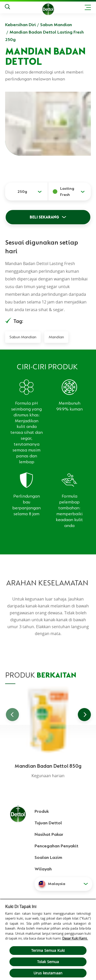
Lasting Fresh (67, 192)
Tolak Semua (48, 962)
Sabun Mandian (56, 25)
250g (22, 192)
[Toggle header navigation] (88, 7)
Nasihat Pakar (49, 834)
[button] (63, 884)
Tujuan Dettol (48, 823)
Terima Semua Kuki (48, 950)
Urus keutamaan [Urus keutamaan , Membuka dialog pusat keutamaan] (48, 973)
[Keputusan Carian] (7, 7)
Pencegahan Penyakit (56, 846)
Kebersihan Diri (20, 25)
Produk (42, 811)
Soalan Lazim (48, 857)
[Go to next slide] (84, 715)
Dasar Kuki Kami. (75, 938)
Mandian (56, 337)
